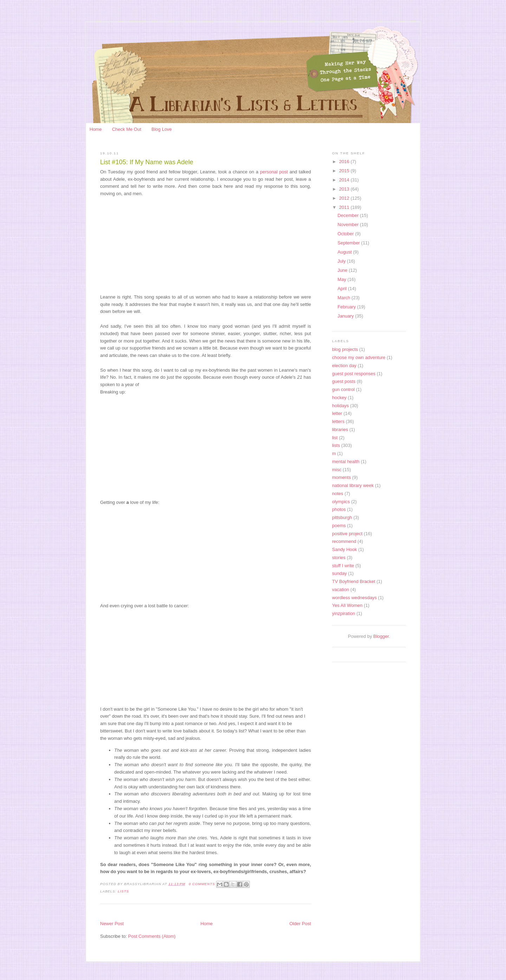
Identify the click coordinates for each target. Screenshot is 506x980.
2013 (345, 189)
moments (341, 477)
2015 (345, 171)
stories (339, 558)
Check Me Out (127, 129)
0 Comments (202, 884)
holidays (340, 406)
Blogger (381, 636)
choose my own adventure (359, 357)
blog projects (345, 349)
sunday (339, 573)
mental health (346, 462)
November (349, 225)
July (342, 261)
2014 (345, 180)
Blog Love (162, 129)
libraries (340, 430)
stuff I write (343, 566)
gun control (343, 389)
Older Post (300, 924)
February (348, 307)
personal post (275, 172)
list (335, 438)
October (346, 234)
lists (123, 891)
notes (338, 494)
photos (339, 509)
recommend (344, 541)
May (343, 279)
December (349, 215)
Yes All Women (347, 605)
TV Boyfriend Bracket (354, 581)
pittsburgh (342, 517)
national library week (353, 485)
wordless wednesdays (354, 598)
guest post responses (354, 374)
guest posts (344, 381)
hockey (339, 398)
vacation (340, 590)
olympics (341, 502)
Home (96, 129)
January (346, 316)
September (349, 243)
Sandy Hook (345, 549)
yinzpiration (344, 613)
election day (344, 366)
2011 (345, 207)
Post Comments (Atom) (152, 936)
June (343, 270)
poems (339, 526)
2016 (345, 162)
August (345, 252)
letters (338, 421)
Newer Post (112, 924)
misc (337, 470)
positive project (347, 534)
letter (337, 413)
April (343, 289)
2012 (345, 198)
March (345, 298)
